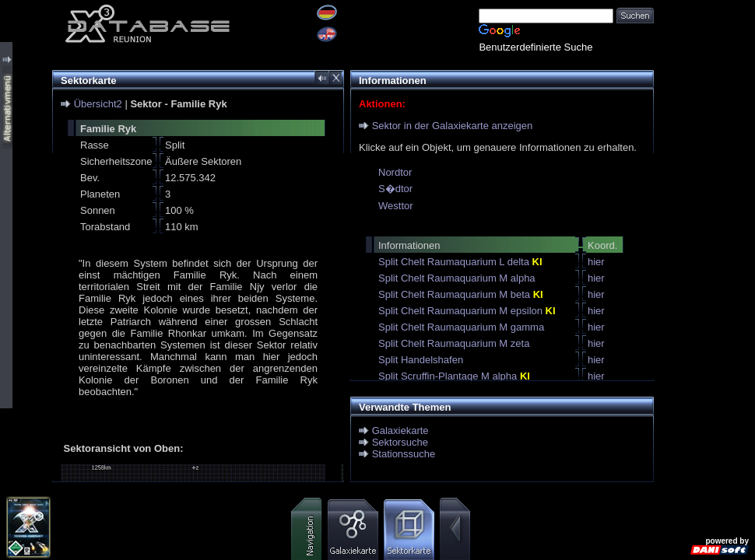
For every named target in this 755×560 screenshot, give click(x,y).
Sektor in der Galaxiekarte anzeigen (453, 126)
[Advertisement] (704, 233)
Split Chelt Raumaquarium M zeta (454, 343)
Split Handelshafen (421, 360)
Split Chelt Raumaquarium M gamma (461, 327)
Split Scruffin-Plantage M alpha (454, 376)
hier (596, 262)
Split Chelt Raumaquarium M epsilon (467, 311)
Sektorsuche (400, 442)
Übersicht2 (98, 104)
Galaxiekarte (400, 430)
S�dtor (395, 189)
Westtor (396, 206)
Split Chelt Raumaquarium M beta (461, 294)
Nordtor (395, 172)
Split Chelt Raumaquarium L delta (460, 262)
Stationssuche (404, 454)
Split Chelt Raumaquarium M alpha (457, 278)
